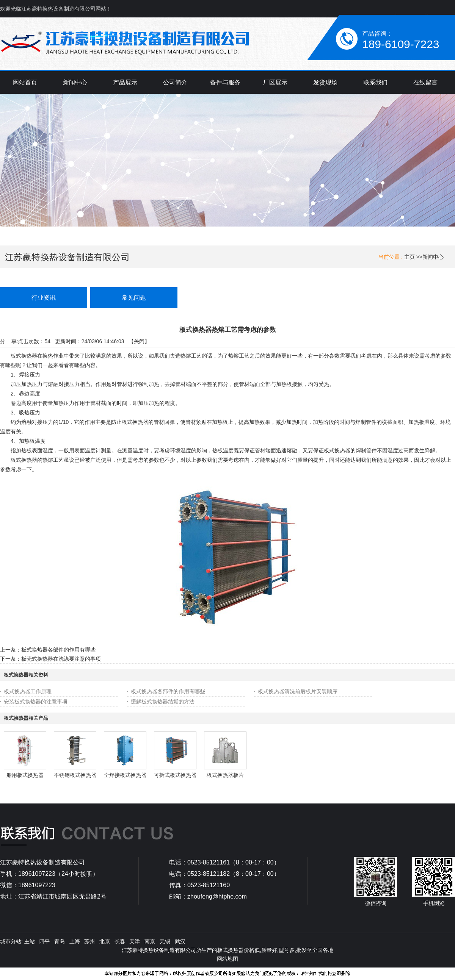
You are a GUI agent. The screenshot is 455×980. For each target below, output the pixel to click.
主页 (409, 257)
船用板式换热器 (25, 775)
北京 (105, 941)
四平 (44, 941)
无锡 (165, 941)
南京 (150, 941)
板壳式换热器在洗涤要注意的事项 (61, 659)
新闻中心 (433, 257)
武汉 (180, 941)
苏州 (89, 941)
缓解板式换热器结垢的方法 (163, 702)
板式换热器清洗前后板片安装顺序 (298, 691)
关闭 (139, 341)
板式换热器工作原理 (28, 691)
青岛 (60, 941)
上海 (75, 941)
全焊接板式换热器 (125, 775)
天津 (135, 941)
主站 (29, 941)
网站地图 (227, 959)
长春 (120, 941)
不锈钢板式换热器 (75, 775)
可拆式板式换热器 (175, 775)
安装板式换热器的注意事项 (36, 702)
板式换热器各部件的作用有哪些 (58, 650)
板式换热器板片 (225, 775)
